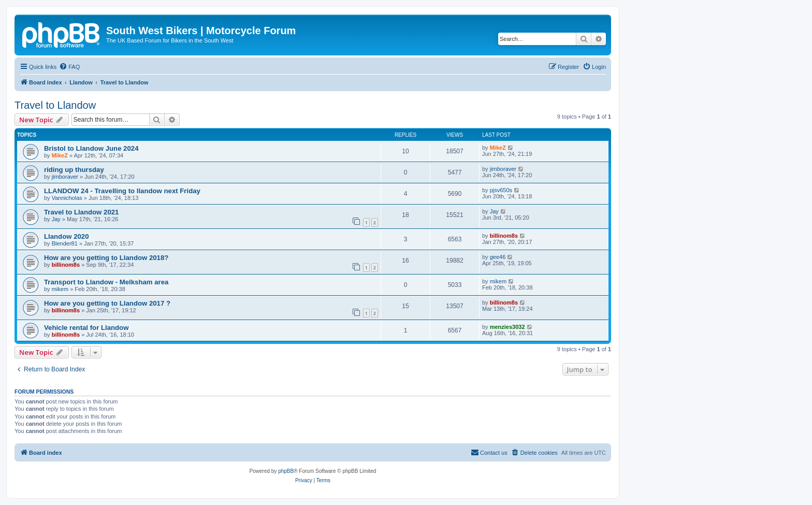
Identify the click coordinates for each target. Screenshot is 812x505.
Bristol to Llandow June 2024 (91, 148)
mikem (60, 289)
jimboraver (65, 177)
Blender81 (65, 243)
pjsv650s (501, 190)
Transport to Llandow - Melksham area (106, 282)
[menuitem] (69, 67)
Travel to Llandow (55, 105)
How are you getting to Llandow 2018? (106, 258)
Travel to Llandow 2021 (81, 212)
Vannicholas (67, 198)
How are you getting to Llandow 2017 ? (107, 303)
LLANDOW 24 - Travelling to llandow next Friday (122, 191)
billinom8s (504, 236)
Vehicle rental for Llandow (86, 328)
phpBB (286, 471)
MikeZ (60, 155)
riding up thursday (74, 170)
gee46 (498, 257)
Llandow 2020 (66, 236)
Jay (56, 219)
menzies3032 (508, 327)
